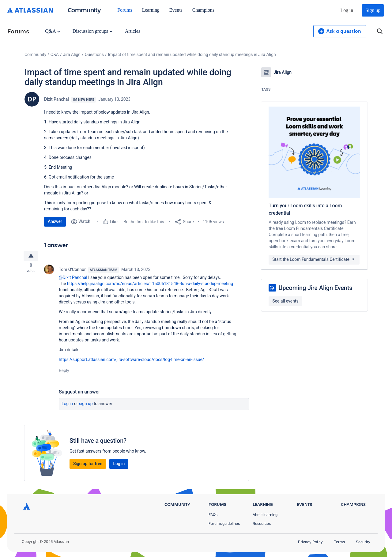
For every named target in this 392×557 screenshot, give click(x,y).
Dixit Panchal (57, 99)
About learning (265, 515)
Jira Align (72, 55)
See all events (285, 301)
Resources (262, 523)
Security (363, 542)
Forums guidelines (224, 523)
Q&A (52, 31)
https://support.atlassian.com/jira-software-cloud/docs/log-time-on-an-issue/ (131, 361)
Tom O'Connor (72, 271)
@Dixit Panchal (73, 279)
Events (176, 10)
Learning (151, 10)
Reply (64, 372)
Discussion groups (92, 31)
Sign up (373, 10)
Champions (203, 10)
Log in (347, 10)
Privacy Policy (310, 542)
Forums (125, 10)
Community (84, 10)
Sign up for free (88, 465)
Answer (55, 221)
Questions (94, 55)
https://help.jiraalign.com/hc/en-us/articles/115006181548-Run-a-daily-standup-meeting (150, 285)
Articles (133, 31)
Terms (339, 542)
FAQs (213, 515)
